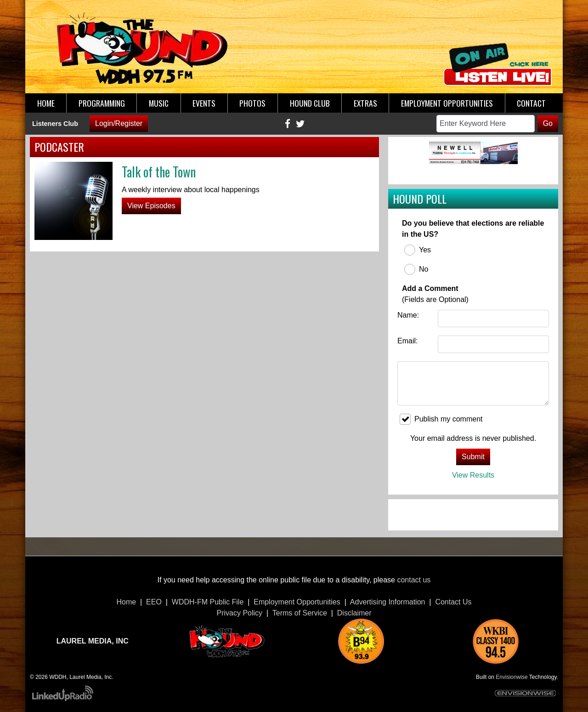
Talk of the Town (159, 172)
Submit (473, 457)
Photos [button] (252, 103)
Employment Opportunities (297, 602)
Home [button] (46, 103)
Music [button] (159, 103)
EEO (154, 602)
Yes (418, 250)
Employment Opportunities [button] (447, 103)
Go (548, 123)
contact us (414, 580)
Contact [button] (531, 103)
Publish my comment (441, 419)
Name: (408, 315)
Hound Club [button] (310, 103)
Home (126, 602)
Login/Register (119, 123)
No (416, 269)
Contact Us (453, 602)
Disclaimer (354, 613)
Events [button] (204, 103)
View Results (473, 475)
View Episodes (151, 206)
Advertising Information (388, 602)
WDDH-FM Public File (208, 602)
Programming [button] (102, 103)
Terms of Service (300, 613)
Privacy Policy (240, 613)
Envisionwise (512, 677)
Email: (407, 341)
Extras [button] (365, 103)
